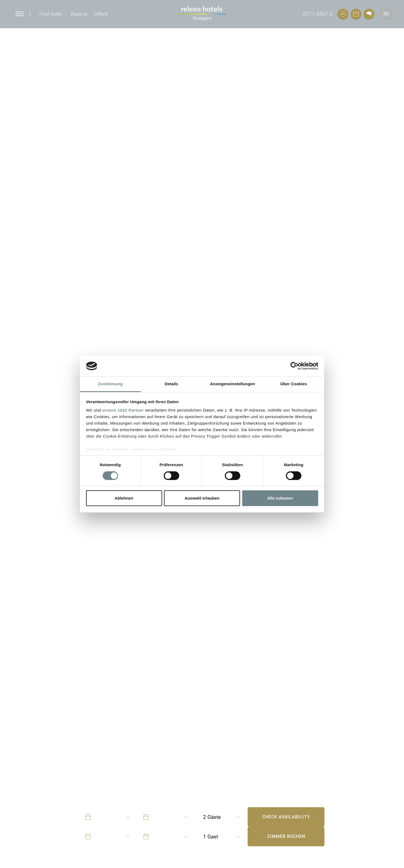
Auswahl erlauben (202, 498)
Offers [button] (101, 14)
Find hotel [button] (50, 14)
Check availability (286, 817)
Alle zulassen (280, 498)
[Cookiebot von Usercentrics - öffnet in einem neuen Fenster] (294, 366)
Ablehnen (124, 498)
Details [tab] (172, 384)
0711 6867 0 (318, 14)
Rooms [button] (79, 14)
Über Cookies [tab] (294, 384)
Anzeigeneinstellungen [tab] (233, 384)
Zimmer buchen (286, 836)
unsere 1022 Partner (123, 410)
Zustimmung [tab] (110, 384)
